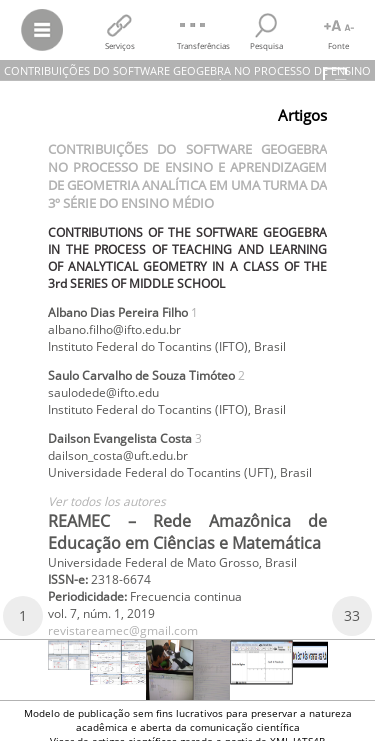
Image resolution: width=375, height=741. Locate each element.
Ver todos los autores (107, 501)
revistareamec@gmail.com (123, 630)
